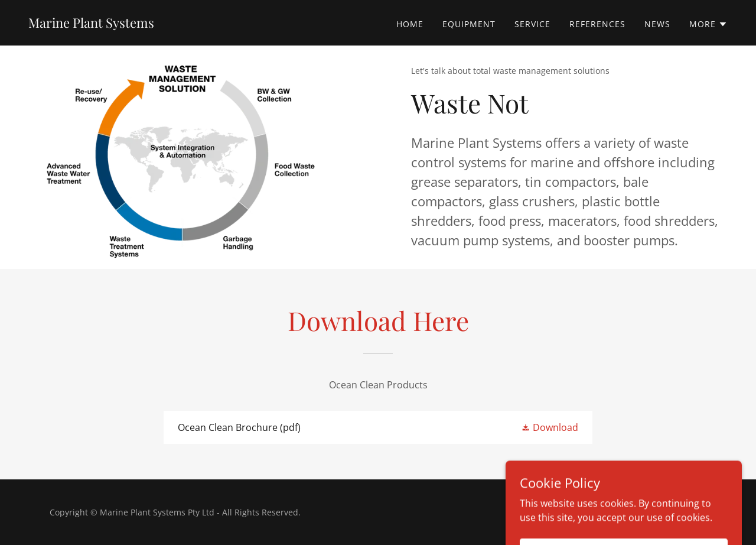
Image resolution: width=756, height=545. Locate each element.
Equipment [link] (469, 24)
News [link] (657, 24)
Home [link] (410, 24)
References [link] (597, 24)
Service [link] (532, 24)
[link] (91, 24)
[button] (708, 24)
